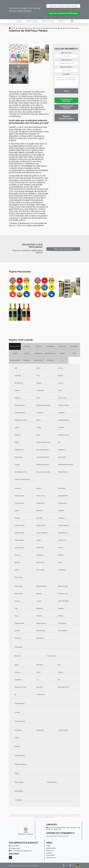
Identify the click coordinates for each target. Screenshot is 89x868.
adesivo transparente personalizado (46, 28)
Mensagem (66, 74)
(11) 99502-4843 (14, 848)
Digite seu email (66, 60)
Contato (62, 21)
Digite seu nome (66, 53)
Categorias (21, 28)
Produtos (47, 21)
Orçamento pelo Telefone (66, 107)
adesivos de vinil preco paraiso (70, 28)
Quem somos (32, 21)
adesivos (30, 28)
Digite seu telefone (66, 67)
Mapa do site (51, 858)
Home (18, 21)
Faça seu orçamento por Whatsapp (63, 13)
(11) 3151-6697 (14, 846)
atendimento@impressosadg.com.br (21, 851)
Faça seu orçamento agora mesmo (63, 6)
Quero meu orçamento (63, 249)
